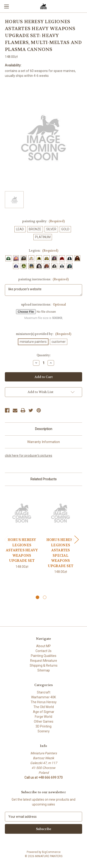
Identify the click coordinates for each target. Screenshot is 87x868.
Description (44, 429)
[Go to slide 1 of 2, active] (37, 597)
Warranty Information (43, 442)
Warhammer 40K (43, 697)
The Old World (44, 707)
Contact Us (43, 651)
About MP (43, 646)
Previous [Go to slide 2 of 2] (6, 539)
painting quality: (44, 221)
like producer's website (43, 290)
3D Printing (43, 726)
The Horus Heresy (44, 702)
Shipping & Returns (44, 665)
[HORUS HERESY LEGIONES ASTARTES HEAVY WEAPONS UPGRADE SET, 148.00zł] (22, 513)
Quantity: (44, 355)
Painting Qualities (44, 656)
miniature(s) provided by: (43, 334)
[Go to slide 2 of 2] (45, 597)
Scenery (44, 731)
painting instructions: (44, 279)
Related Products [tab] (43, 479)
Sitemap (44, 670)
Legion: (43, 251)
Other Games (44, 721)
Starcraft (44, 692)
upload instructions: (43, 304)
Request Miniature (44, 661)
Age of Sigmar (44, 712)
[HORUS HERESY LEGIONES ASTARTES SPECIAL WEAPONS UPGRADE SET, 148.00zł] (61, 513)
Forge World (43, 717)
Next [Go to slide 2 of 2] (76, 539)
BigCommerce (51, 852)
